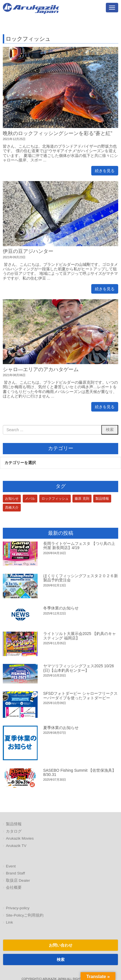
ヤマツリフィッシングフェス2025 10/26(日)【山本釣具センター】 (79, 668)
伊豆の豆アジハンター (28, 251)
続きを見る (105, 171)
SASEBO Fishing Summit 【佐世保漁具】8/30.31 (80, 772)
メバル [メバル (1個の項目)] (30, 499)
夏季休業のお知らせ (61, 728)
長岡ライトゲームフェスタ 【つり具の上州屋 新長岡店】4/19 (79, 546)
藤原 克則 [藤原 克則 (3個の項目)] (82, 499)
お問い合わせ (61, 945)
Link (9, 922)
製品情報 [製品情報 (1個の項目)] (102, 499)
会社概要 (14, 888)
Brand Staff (15, 873)
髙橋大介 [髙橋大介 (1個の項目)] (12, 508)
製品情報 (14, 824)
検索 (61, 960)
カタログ (14, 831)
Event (11, 866)
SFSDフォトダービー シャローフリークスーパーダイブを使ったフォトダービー (80, 695)
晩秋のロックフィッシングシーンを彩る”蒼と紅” (58, 133)
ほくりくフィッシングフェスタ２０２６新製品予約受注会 (81, 578)
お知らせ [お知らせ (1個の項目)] (12, 499)
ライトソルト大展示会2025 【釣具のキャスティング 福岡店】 (80, 636)
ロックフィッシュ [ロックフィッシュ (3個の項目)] (55, 499)
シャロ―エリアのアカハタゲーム (41, 369)
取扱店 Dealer (18, 880)
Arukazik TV (16, 846)
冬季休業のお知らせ (61, 608)
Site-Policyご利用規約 (25, 915)
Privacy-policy (18, 908)
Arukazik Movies (20, 838)
